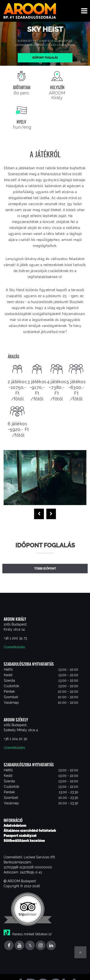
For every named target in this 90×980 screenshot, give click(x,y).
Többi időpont (45, 569)
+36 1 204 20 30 (15, 739)
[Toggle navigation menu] (84, 11)
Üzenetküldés (14, 647)
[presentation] (39, 514)
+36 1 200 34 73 (15, 638)
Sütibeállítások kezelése (24, 841)
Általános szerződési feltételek (30, 831)
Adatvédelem (15, 826)
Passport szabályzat (20, 836)
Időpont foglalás (45, 58)
